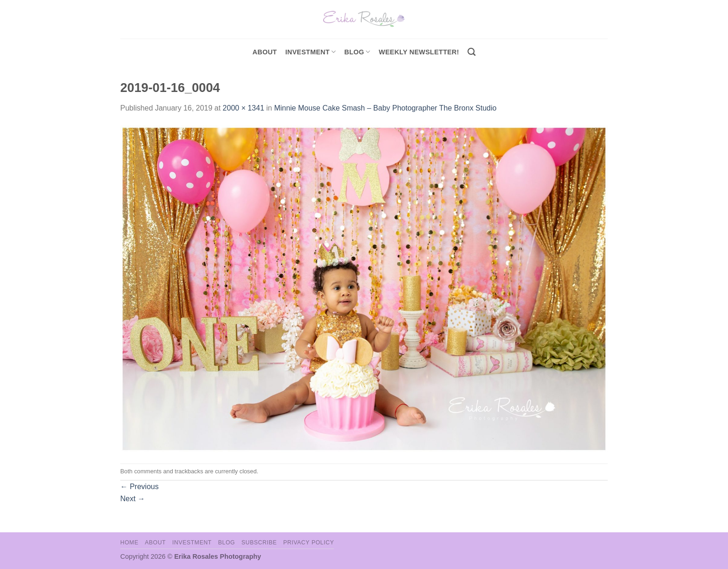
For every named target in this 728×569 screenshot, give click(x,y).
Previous (140, 487)
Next (133, 499)
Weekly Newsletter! (419, 52)
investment (310, 52)
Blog (357, 52)
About (265, 52)
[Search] (471, 52)
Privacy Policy (309, 543)
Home (129, 543)
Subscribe (259, 543)
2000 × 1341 (244, 108)
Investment (192, 543)
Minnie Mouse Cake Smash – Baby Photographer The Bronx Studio (385, 108)
